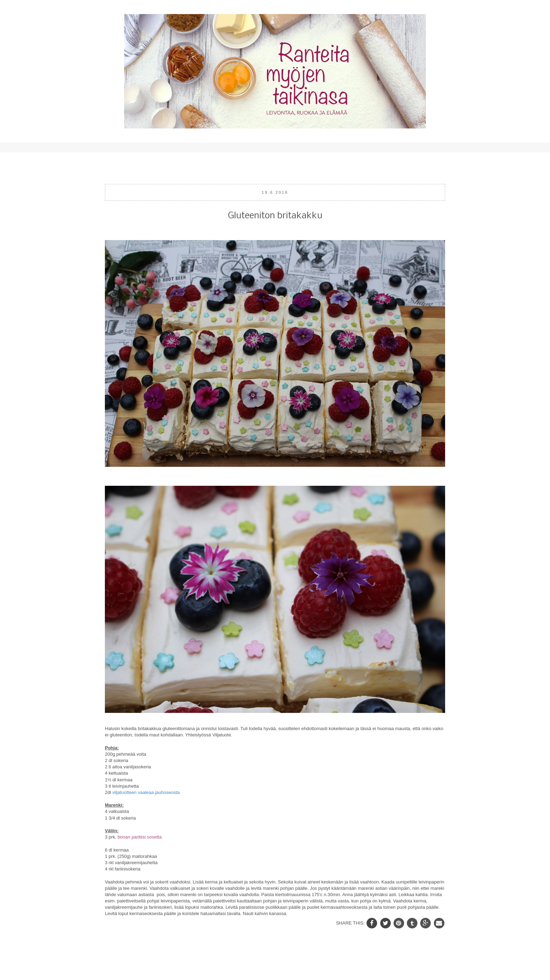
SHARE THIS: (351, 923)
